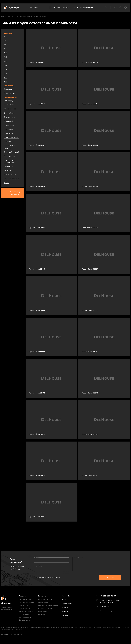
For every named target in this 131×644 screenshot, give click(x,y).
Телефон (39, 566)
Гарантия (65, 607)
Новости (65, 611)
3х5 (5, 41)
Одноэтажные (10, 89)
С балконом (9, 129)
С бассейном (9, 113)
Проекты (22, 596)
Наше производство (46, 599)
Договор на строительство (48, 605)
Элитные (7, 171)
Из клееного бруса (12, 179)
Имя (37, 558)
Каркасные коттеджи (27, 602)
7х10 (6, 82)
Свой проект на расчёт (61, 8)
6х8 (5, 69)
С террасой (9, 121)
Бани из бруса (24, 614)
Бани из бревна (25, 617)
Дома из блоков (25, 620)
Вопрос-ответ (66, 604)
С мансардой (9, 117)
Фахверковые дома (26, 611)
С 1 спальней (9, 105)
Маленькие (8, 167)
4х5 (5, 53)
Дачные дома (24, 605)
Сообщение (78, 557)
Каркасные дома (25, 599)
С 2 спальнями (10, 109)
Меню (36, 8)
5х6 (5, 61)
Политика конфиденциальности (12, 634)
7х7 (5, 77)
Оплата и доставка (45, 608)
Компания (42, 596)
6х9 (5, 73)
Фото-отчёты (66, 596)
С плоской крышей (12, 152)
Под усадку (8, 101)
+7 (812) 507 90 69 (85, 7)
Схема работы (43, 602)
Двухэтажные (9, 93)
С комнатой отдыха (12, 138)
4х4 (5, 49)
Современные (10, 156)
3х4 (5, 37)
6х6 (5, 65)
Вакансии (42, 614)
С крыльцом (9, 125)
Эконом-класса (10, 175)
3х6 (5, 45)
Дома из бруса (24, 608)
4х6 (5, 57)
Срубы (7, 183)
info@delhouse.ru (106, 607)
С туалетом (8, 133)
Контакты (65, 615)
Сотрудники (43, 611)
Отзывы (64, 600)
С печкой (8, 142)
